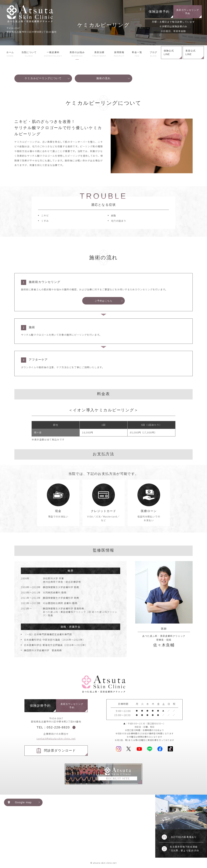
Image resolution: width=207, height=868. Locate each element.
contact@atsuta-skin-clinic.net (56, 738)
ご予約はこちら (103, 301)
